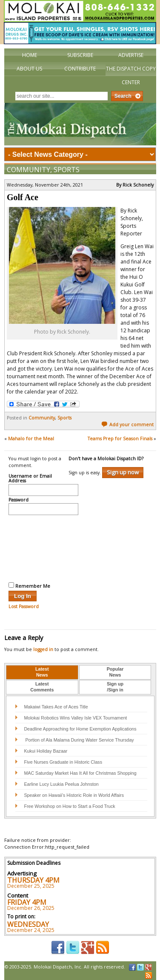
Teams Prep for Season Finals (120, 439)
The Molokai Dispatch (80, 124)
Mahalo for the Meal (31, 439)
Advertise (131, 55)
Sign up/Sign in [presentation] (115, 687)
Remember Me (29, 586)
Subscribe (80, 55)
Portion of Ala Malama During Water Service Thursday (79, 740)
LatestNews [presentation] (42, 672)
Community (29, 170)
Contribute (80, 69)
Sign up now (123, 472)
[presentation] (43, 547)
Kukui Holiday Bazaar (46, 751)
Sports (67, 170)
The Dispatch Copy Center (131, 75)
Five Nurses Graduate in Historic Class (63, 762)
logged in (43, 649)
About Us (29, 69)
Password (19, 500)
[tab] (42, 672)
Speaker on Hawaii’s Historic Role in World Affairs (74, 795)
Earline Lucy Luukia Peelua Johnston (61, 784)
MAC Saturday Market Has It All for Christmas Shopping (80, 773)
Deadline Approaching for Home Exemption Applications (80, 729)
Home (30, 55)
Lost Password (24, 606)
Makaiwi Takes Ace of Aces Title (56, 707)
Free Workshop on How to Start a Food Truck (69, 806)
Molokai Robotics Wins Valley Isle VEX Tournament (75, 718)
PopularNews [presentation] (115, 672)
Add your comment (127, 425)
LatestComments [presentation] (42, 687)
